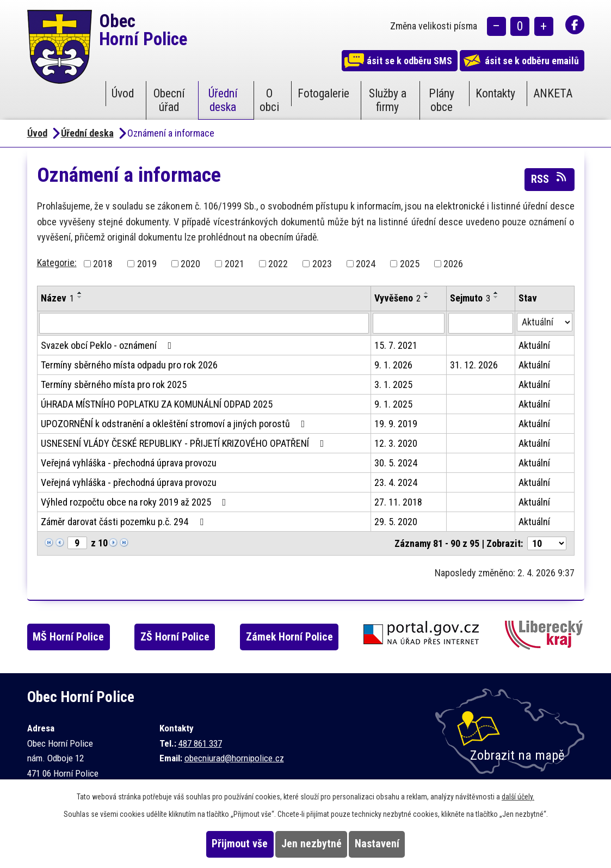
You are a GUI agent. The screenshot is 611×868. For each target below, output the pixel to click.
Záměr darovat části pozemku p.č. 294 (124, 522)
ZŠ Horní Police (191, 637)
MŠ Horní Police (79, 637)
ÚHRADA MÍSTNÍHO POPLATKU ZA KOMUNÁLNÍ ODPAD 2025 (157, 404)
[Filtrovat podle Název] (204, 323)
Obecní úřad (169, 100)
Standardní (520, 27)
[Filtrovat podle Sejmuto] (481, 323)
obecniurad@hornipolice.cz (234, 758)
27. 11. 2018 (398, 502)
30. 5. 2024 (396, 463)
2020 (190, 264)
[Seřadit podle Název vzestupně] (80, 293)
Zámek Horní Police (310, 637)
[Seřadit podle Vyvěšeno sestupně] (427, 297)
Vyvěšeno (397, 298)
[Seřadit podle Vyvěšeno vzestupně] (427, 293)
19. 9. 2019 (396, 424)
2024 (366, 264)
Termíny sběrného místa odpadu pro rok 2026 (129, 365)
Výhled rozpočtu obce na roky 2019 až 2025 (136, 502)
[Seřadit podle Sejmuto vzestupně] (496, 293)
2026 (453, 264)
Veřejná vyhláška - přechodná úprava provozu (129, 463)
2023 (322, 264)
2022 (278, 264)
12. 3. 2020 (396, 443)
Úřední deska (223, 100)
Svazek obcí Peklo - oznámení (109, 345)
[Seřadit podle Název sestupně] (80, 297)
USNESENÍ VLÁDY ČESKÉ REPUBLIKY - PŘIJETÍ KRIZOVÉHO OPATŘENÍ (185, 443)
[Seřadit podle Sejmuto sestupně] (496, 297)
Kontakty (495, 93)
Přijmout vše (219, 844)
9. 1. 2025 (393, 404)
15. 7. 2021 (396, 345)
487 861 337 (200, 743)
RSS (550, 178)
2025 (410, 264)
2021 (234, 264)
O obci (269, 100)
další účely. (518, 797)
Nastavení (398, 844)
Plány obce (442, 100)
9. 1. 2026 (393, 365)
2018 (103, 264)
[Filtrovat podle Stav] (545, 322)
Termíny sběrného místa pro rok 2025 (114, 384)
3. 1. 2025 (393, 384)
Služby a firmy (388, 100)
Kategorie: (57, 263)
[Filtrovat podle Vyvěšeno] (408, 323)
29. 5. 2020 (396, 522)
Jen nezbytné (311, 844)
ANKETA (553, 93)
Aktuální (534, 345)
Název (57, 298)
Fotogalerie (323, 93)
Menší (496, 27)
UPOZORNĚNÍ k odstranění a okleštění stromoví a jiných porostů (175, 424)
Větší (544, 27)
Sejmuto (470, 298)
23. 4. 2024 (396, 482)
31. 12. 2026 (474, 365)
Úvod (123, 93)
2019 (147, 264)
